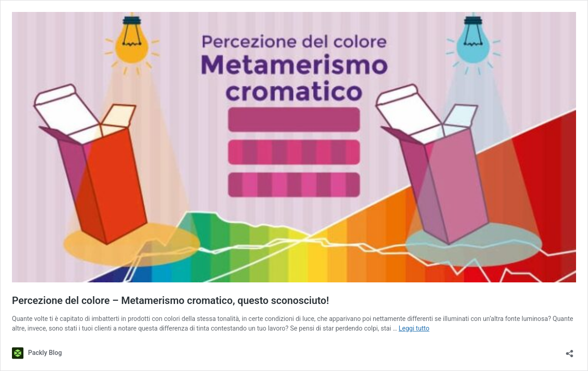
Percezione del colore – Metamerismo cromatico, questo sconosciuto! (170, 301)
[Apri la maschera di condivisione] (570, 351)
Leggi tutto (414, 328)
